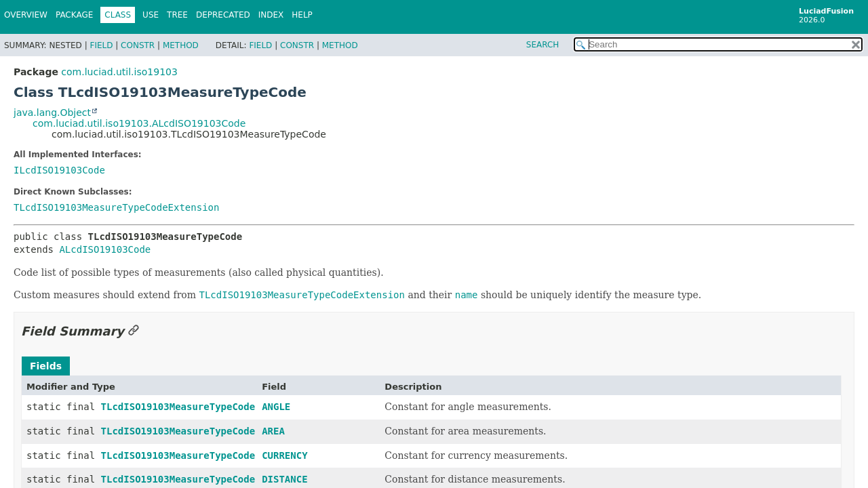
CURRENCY (284, 455)
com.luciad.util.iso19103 (119, 72)
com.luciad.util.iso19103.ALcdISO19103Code (139, 123)
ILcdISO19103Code (59, 170)
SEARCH (543, 45)
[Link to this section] (134, 331)
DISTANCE (284, 479)
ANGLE (276, 407)
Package (74, 15)
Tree (177, 15)
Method (181, 45)
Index (271, 15)
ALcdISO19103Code (105, 249)
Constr (138, 45)
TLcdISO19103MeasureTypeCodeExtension (116, 207)
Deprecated (223, 15)
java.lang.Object (52, 113)
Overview (26, 15)
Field (101, 45)
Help (302, 15)
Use (151, 15)
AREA (273, 431)
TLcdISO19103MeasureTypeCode (178, 407)
